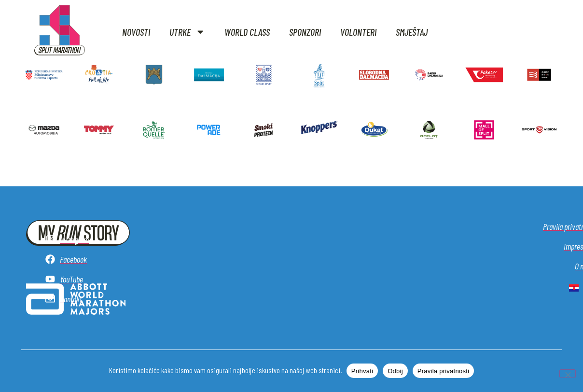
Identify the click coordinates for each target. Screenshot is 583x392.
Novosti (136, 32)
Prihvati (362, 371)
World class (247, 32)
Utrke (187, 32)
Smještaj (412, 32)
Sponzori (305, 32)
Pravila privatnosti (443, 371)
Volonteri (358, 32)
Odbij (395, 371)
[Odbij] (568, 374)
